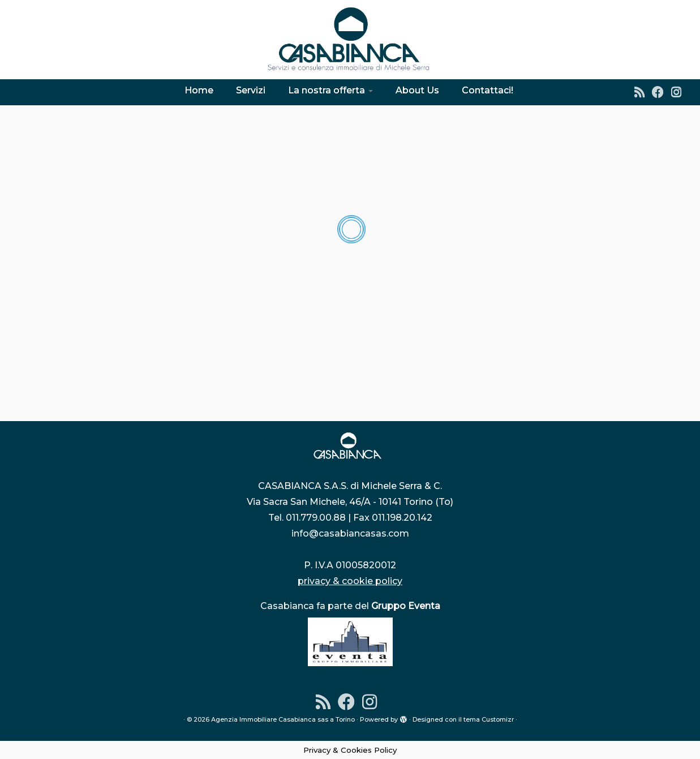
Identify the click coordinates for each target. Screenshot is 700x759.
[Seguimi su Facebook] (662, 92)
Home (199, 90)
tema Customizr (489, 719)
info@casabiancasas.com (350, 533)
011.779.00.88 (316, 518)
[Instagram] (680, 92)
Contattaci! (488, 90)
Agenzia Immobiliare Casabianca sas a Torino (283, 719)
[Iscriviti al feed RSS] (643, 92)
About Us (417, 90)
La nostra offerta (330, 90)
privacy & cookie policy (350, 581)
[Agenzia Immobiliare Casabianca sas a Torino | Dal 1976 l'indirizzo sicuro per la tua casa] (350, 40)
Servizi (251, 90)
